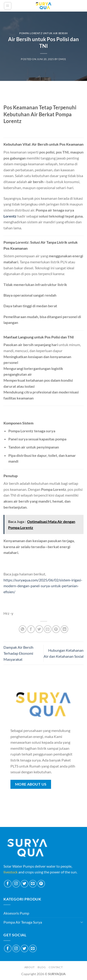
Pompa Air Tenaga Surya (23, 922)
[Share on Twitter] (39, 629)
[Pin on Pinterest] (56, 629)
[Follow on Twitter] (24, 884)
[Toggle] (82, 922)
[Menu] (8, 6)
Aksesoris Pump (16, 913)
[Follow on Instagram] (16, 884)
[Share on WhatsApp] (23, 629)
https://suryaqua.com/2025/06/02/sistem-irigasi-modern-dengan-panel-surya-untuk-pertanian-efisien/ (43, 586)
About (30, 967)
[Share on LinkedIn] (64, 629)
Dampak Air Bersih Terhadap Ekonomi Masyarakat (18, 653)
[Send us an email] (33, 884)
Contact (56, 967)
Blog (42, 967)
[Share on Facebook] (31, 629)
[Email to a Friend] (48, 629)
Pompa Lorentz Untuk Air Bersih (43, 33)
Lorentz (10, 216)
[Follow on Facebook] (8, 884)
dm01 (62, 59)
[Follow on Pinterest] (41, 884)
